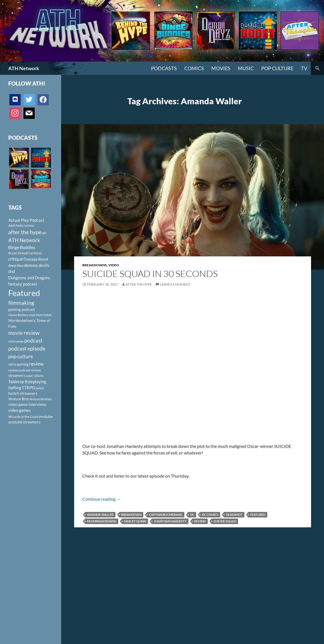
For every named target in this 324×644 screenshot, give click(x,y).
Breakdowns (95, 265)
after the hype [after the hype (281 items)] (25, 232)
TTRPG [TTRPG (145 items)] (28, 388)
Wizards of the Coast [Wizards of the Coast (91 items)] (23, 417)
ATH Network (24, 68)
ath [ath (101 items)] (44, 233)
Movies (221, 68)
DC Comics (210, 515)
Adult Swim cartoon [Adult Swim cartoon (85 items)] (21, 225)
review (200, 521)
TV (304, 68)
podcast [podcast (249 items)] (33, 340)
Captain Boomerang (166, 515)
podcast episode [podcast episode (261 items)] (27, 348)
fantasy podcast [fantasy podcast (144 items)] (23, 284)
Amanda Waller (100, 515)
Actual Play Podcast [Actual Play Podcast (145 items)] (26, 220)
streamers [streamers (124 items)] (17, 375)
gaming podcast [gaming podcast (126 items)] (22, 309)
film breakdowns (102, 521)
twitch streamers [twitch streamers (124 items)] (23, 393)
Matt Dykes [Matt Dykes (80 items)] (44, 315)
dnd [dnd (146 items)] (12, 271)
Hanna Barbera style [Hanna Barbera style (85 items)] (22, 315)
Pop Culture (277, 68)
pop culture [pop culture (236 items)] (21, 356)
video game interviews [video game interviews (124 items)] (27, 404)
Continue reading (102, 499)
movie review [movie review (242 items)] (24, 333)
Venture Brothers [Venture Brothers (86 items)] (41, 399)
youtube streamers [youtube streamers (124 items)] (24, 422)
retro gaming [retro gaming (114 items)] (18, 364)
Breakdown (131, 515)
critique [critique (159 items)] (16, 259)
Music (246, 68)
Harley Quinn (135, 521)
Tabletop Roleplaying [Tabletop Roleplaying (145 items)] (27, 382)
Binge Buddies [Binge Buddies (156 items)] (22, 247)
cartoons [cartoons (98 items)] (35, 253)
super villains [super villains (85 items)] (35, 376)
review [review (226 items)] (37, 364)
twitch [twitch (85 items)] (40, 388)
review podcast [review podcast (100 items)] (19, 370)
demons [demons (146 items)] (31, 265)
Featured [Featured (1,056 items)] (24, 293)
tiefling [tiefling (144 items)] (15, 388)
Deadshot (234, 515)
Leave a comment (175, 284)
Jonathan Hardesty (170, 521)
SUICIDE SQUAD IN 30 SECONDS (150, 274)
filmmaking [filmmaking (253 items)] (21, 303)
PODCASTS (164, 68)
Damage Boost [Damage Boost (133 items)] (36, 259)
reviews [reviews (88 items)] (36, 370)
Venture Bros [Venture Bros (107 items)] (19, 399)
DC (192, 515)
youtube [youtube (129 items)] (46, 416)
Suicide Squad (225, 521)
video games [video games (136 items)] (20, 410)
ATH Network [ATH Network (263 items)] (24, 240)
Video (114, 265)
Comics (194, 68)
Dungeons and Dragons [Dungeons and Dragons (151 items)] (29, 278)
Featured (258, 515)
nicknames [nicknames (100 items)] (16, 341)
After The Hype (139, 284)
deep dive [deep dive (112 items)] (16, 265)
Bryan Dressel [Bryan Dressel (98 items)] (18, 253)
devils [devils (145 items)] (44, 265)
